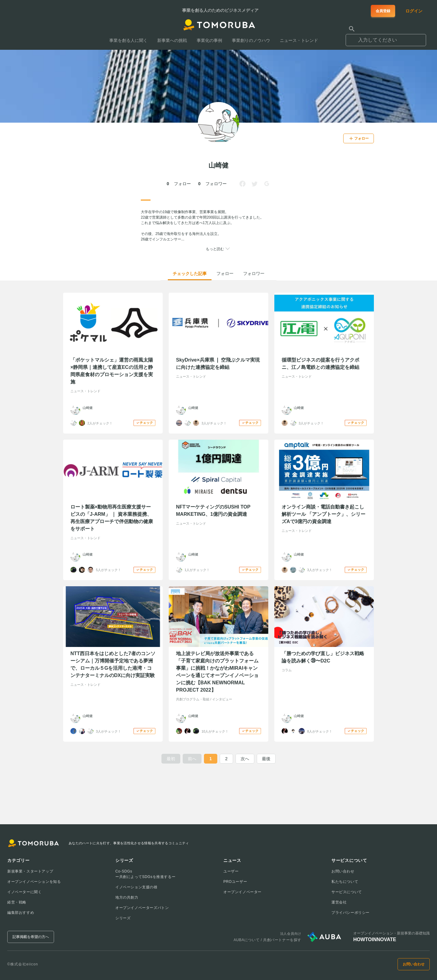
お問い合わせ (343, 871)
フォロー (225, 274)
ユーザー (231, 871)
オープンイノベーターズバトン (142, 908)
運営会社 (339, 902)
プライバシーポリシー (351, 913)
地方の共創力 (127, 897)
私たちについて (345, 882)
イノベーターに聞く (24, 892)
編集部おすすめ (21, 913)
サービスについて (347, 892)
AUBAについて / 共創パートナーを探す (268, 940)
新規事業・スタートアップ (30, 871)
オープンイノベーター (242, 892)
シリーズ (123, 918)
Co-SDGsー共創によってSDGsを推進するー (145, 874)
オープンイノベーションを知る (34, 882)
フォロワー (254, 274)
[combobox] (386, 37)
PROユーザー (235, 882)
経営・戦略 (17, 902)
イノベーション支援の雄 (136, 887)
